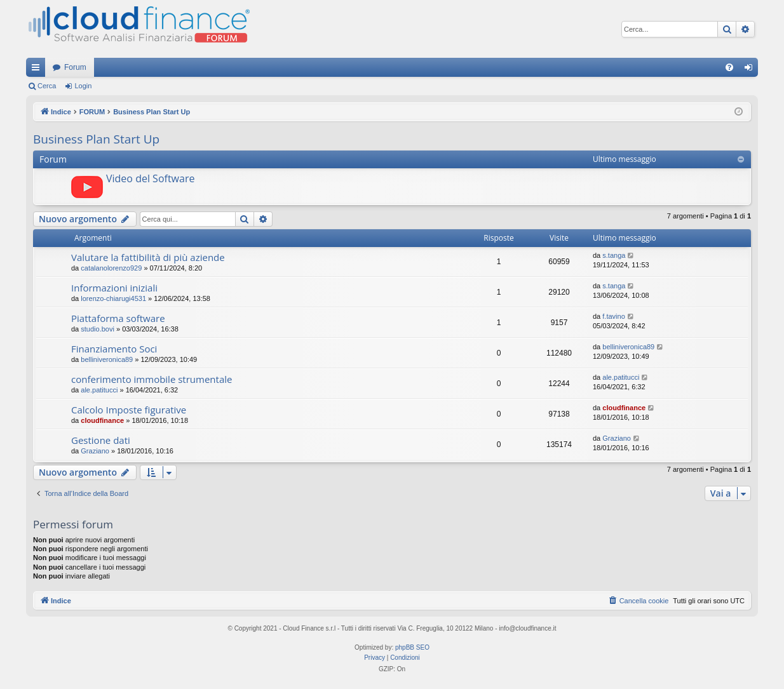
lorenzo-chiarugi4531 (113, 298)
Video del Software (150, 178)
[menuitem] (729, 67)
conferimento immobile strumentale (152, 379)
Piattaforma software (118, 318)
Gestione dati (101, 440)
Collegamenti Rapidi (38, 70)
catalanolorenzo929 (111, 268)
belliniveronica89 (107, 359)
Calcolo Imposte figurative (129, 410)
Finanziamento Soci (114, 349)
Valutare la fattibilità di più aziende (148, 257)
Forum (75, 67)
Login (83, 86)
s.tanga (614, 255)
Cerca (47, 86)
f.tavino (613, 316)
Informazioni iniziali (114, 288)
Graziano (95, 451)
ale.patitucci (99, 390)
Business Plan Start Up (96, 139)
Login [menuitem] (751, 70)
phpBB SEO (412, 647)
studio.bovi (98, 329)
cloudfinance (102, 420)
